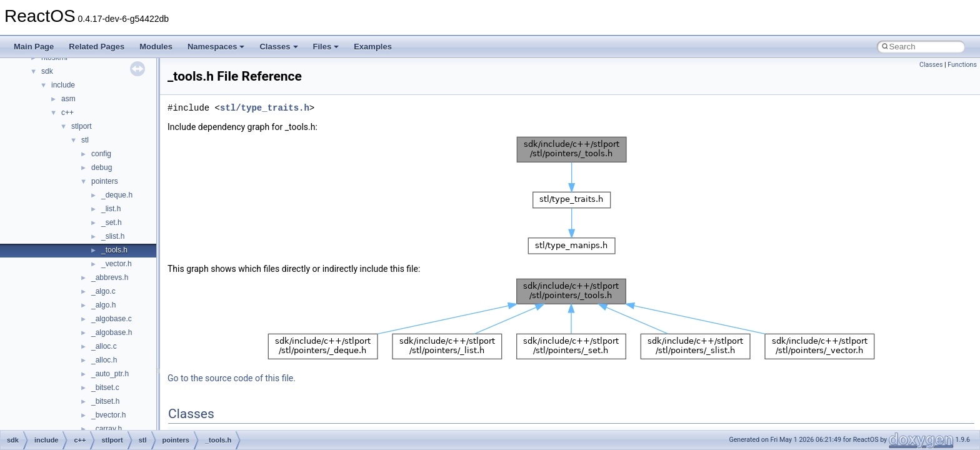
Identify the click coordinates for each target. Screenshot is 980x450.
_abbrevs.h (110, 277)
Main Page (34, 47)
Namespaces (216, 47)
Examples (373, 47)
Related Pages (97, 47)
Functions (962, 65)
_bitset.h (105, 401)
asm (68, 99)
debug (102, 167)
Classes (278, 47)
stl (85, 140)
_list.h (111, 209)
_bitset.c (105, 387)
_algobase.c (112, 319)
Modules (156, 47)
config (101, 154)
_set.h (112, 222)
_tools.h (114, 250)
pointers (105, 181)
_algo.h (103, 305)
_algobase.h (112, 332)
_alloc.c (104, 346)
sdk (47, 71)
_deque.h (117, 195)
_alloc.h (104, 360)
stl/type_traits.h (265, 108)
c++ (67, 112)
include (63, 85)
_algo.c (103, 291)
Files (326, 47)
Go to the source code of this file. (232, 378)
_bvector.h (108, 415)
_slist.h (113, 236)
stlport (82, 126)
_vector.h (117, 264)
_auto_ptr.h (110, 374)
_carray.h (107, 429)
